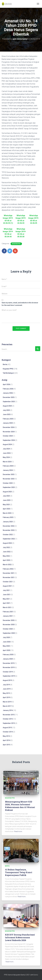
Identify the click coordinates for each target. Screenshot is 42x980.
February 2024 (8, 466)
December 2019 (9, 663)
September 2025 (9, 402)
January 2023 (8, 522)
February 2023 (8, 517)
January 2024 (8, 470)
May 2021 (6, 599)
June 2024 (7, 453)
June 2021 (7, 595)
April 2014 (6, 740)
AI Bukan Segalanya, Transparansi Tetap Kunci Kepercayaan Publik (19, 872)
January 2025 (8, 423)
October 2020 (8, 629)
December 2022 (9, 526)
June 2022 (7, 552)
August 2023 (7, 492)
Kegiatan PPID (16, 244)
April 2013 (6, 745)
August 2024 (7, 444)
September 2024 (9, 440)
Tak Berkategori (9, 373)
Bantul (36, 975)
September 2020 (9, 633)
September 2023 (9, 487)
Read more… (19, 831)
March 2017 (7, 706)
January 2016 (8, 710)
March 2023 (7, 513)
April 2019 (6, 697)
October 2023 (8, 483)
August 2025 (7, 406)
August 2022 (7, 543)
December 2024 (9, 427)
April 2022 (6, 560)
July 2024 (6, 449)
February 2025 (8, 419)
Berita (5, 364)
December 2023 (9, 474)
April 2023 (6, 509)
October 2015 (8, 719)
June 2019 (7, 689)
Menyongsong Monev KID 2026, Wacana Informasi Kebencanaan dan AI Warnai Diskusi (20, 806)
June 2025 (7, 414)
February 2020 (8, 655)
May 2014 (6, 736)
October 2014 (8, 732)
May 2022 (6, 556)
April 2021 (6, 603)
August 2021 (7, 586)
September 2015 (9, 723)
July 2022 (6, 547)
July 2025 (6, 410)
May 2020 (6, 646)
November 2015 (9, 715)
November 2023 (9, 479)
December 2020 (9, 620)
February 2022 (8, 569)
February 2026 (8, 389)
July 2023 (6, 496)
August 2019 (7, 680)
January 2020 (8, 659)
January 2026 (8, 393)
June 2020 (7, 642)
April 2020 (6, 650)
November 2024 (9, 432)
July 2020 (6, 637)
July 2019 (6, 685)
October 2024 (8, 436)
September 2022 (9, 539)
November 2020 (9, 625)
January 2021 (8, 616)
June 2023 (7, 500)
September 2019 (9, 676)
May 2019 (6, 693)
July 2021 (6, 590)
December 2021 (9, 573)
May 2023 (6, 505)
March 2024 (7, 462)
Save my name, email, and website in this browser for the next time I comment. (20, 304)
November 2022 (9, 530)
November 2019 (9, 667)
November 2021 (9, 577)
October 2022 (8, 535)
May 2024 (6, 457)
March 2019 (7, 702)
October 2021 (8, 582)
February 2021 (8, 612)
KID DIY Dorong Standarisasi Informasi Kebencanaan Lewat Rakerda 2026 (20, 937)
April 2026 (6, 384)
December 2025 (9, 397)
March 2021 (7, 607)
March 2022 (7, 565)
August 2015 (7, 728)
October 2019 (8, 672)
